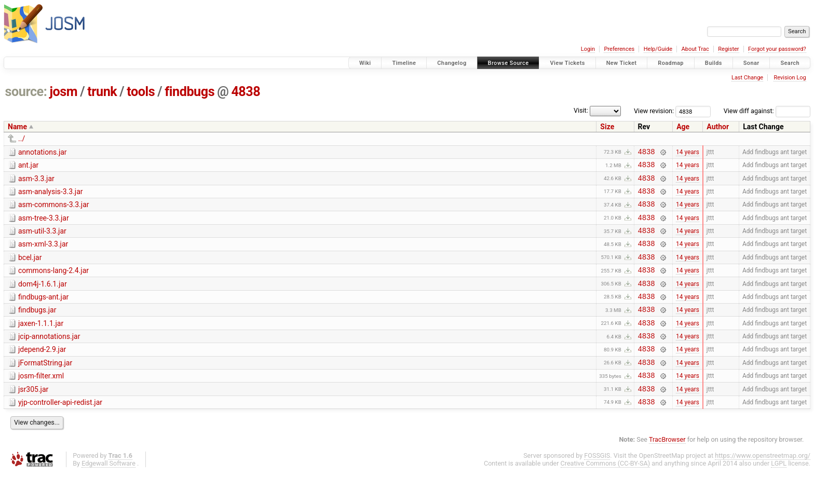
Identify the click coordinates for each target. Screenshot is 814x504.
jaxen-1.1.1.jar (41, 344)
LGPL (779, 494)
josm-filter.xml (41, 402)
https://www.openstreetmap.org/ (763, 487)
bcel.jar (30, 270)
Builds (714, 63)
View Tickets (567, 63)
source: (26, 92)
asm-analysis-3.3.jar (51, 196)
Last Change (747, 78)
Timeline (404, 63)
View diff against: (767, 111)
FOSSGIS (597, 487)
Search (790, 63)
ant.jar (28, 167)
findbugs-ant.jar (43, 314)
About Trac (695, 49)
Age (683, 127)
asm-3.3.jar (36, 182)
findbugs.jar (37, 329)
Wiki (365, 63)
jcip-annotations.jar (49, 358)
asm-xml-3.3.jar (43, 255)
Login (588, 49)
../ (22, 139)
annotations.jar (43, 152)
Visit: (581, 110)
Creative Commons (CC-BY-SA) (606, 494)
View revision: (654, 111)
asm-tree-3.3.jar (44, 226)
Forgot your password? (777, 49)
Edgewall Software (108, 494)
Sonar (751, 63)
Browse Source (508, 63)
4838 (246, 92)
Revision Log (790, 78)
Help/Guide (658, 49)
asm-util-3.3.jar (42, 240)
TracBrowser (667, 471)
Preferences (619, 49)
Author (718, 127)
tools (141, 92)
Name (17, 127)
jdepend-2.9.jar (42, 373)
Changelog (452, 63)
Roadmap (671, 63)
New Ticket (622, 63)
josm (63, 92)
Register (728, 49)
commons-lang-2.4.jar (53, 284)
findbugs (189, 92)
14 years (688, 153)
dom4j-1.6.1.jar (43, 299)
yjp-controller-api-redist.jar (60, 432)
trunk (102, 92)
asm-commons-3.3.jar (54, 211)
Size (607, 127)
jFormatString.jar (45, 388)
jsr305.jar (33, 417)
